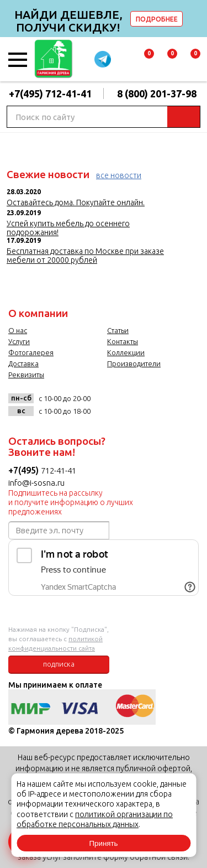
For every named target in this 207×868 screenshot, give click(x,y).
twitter (150, 402)
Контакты (123, 341)
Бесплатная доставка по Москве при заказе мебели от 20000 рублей (85, 256)
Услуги (19, 341)
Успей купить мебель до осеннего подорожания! (68, 228)
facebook (128, 402)
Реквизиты (26, 375)
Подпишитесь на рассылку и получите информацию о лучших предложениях (71, 502)
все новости (119, 175)
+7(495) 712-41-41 (50, 93)
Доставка (23, 363)
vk (105, 402)
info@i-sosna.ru (36, 483)
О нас (18, 330)
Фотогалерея (31, 352)
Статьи (118, 330)
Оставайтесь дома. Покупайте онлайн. (76, 202)
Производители (134, 363)
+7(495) (25, 470)
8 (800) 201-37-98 (157, 93)
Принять (103, 843)
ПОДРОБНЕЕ (157, 19)
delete (197, 19)
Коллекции (126, 352)
